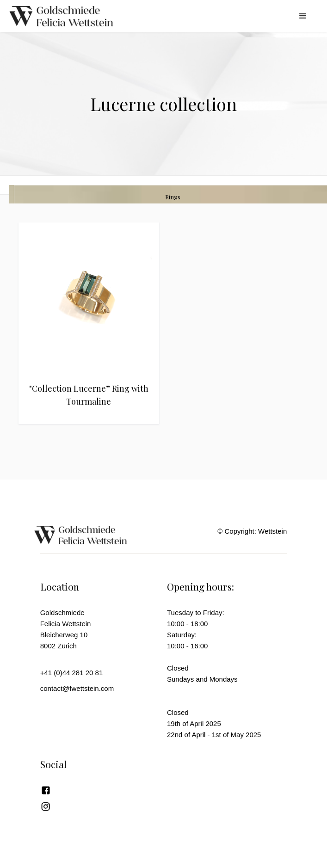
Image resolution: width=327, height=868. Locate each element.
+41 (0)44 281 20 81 (72, 673)
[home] (74, 16)
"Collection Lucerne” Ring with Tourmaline (89, 395)
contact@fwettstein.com (77, 688)
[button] (303, 16)
